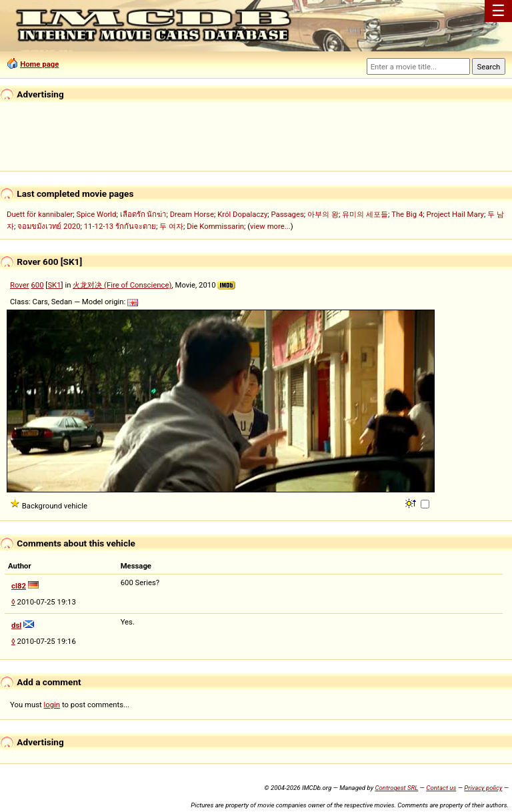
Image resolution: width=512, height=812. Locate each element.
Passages (288, 214)
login (52, 705)
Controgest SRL (396, 788)
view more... (270, 226)
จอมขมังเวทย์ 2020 (49, 226)
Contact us (441, 788)
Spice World (96, 214)
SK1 (54, 285)
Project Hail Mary (455, 214)
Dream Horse (192, 214)
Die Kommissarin (215, 226)
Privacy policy (483, 788)
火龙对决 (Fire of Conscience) (122, 285)
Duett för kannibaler (40, 214)
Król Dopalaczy (242, 214)
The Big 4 (407, 214)
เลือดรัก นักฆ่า (143, 214)
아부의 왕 (323, 214)
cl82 (19, 586)
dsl (16, 625)
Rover (20, 285)
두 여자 (171, 226)
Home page (39, 64)
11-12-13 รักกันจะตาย (120, 226)
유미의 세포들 (365, 214)
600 (37, 285)
